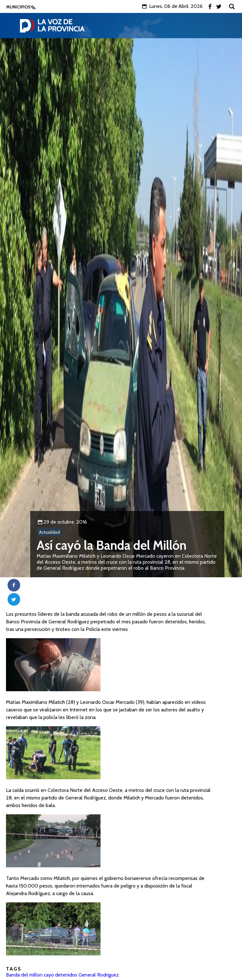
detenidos (66, 975)
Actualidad (49, 532)
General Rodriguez (99, 975)
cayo (49, 975)
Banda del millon (24, 975)
